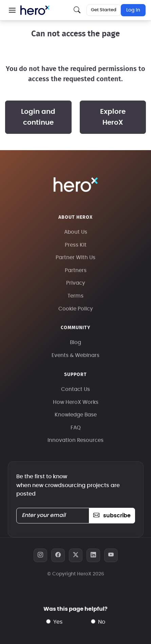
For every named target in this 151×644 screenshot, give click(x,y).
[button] (12, 10)
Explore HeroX (113, 117)
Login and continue (38, 117)
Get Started (104, 10)
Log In (133, 10)
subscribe (112, 516)
